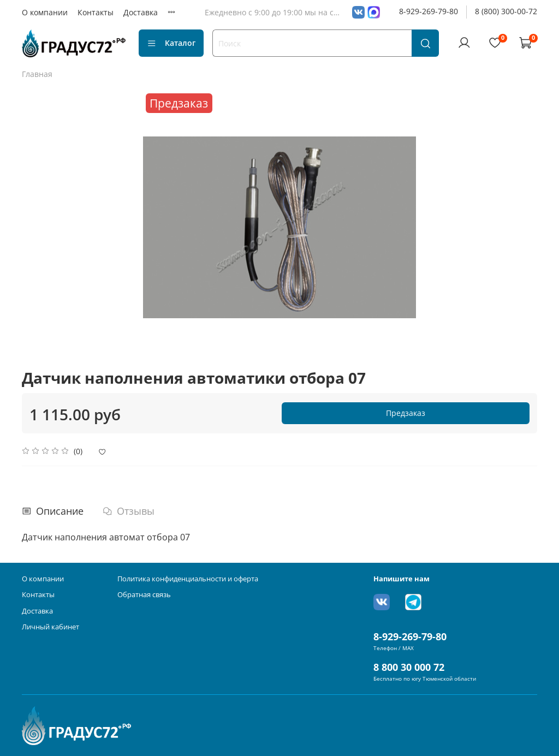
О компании (45, 12)
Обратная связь (144, 595)
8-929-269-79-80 (429, 11)
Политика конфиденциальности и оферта (188, 579)
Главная (37, 74)
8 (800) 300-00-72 (506, 11)
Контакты (96, 12)
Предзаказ (406, 413)
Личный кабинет (50, 627)
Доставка (141, 12)
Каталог (171, 43)
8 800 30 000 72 (409, 667)
